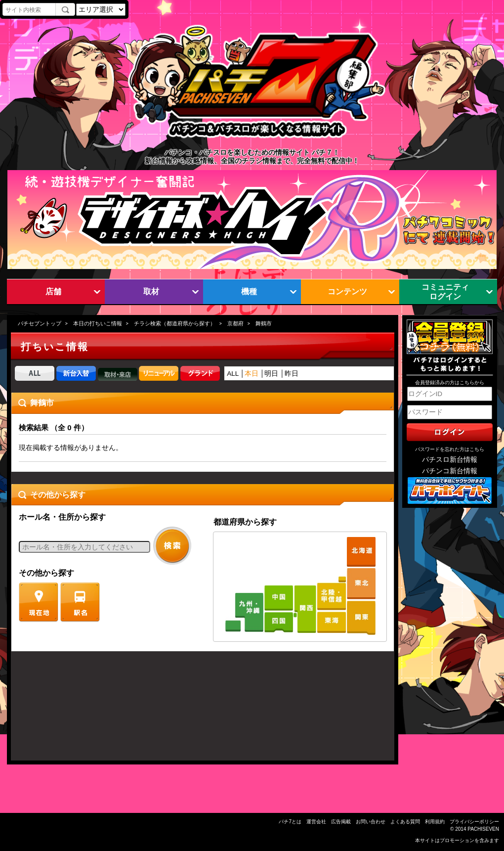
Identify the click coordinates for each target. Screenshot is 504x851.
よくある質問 (405, 822)
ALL (233, 374)
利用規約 (435, 822)
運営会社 (316, 822)
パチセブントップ (40, 323)
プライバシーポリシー (474, 822)
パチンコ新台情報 (450, 471)
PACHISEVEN (483, 829)
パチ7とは (290, 822)
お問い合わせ (371, 822)
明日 (271, 374)
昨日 (292, 374)
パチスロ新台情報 (450, 460)
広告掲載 (341, 822)
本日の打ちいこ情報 (98, 323)
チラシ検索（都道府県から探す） (175, 323)
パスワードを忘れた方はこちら (450, 449)
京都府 (235, 323)
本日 (252, 374)
